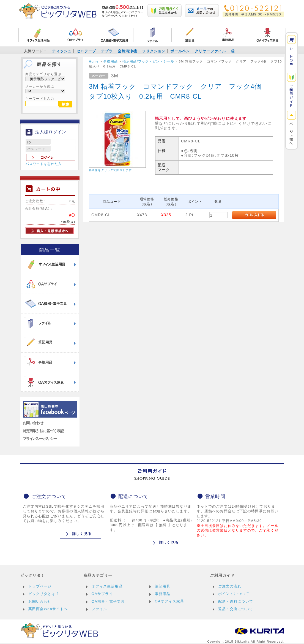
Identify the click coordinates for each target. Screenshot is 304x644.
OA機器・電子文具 (108, 601)
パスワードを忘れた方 (44, 164)
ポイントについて (234, 594)
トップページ (40, 586)
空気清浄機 (128, 51)
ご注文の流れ (230, 586)
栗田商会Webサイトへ (48, 609)
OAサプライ (102, 594)
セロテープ (86, 51)
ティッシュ (62, 51)
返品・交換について (236, 609)
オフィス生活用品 (107, 586)
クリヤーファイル (210, 51)
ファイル (99, 609)
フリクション (154, 51)
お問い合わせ (33, 423)
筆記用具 (163, 586)
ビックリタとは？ (44, 594)
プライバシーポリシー (40, 439)
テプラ (107, 51)
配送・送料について (236, 601)
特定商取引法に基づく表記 (43, 431)
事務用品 (163, 594)
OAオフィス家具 (170, 601)
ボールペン (180, 51)
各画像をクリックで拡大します (110, 170)
